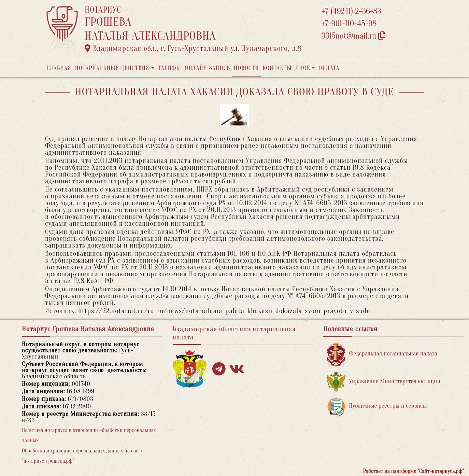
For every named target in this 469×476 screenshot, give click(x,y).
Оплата (329, 68)
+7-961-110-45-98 (349, 24)
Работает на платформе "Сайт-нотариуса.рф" (414, 471)
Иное (303, 68)
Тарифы (170, 68)
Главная (59, 68)
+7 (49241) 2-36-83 (351, 11)
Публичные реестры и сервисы (377, 406)
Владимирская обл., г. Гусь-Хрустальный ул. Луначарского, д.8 (193, 48)
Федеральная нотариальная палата (382, 354)
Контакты (277, 68)
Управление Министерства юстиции (383, 382)
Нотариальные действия (112, 68)
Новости (246, 68)
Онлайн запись (207, 68)
